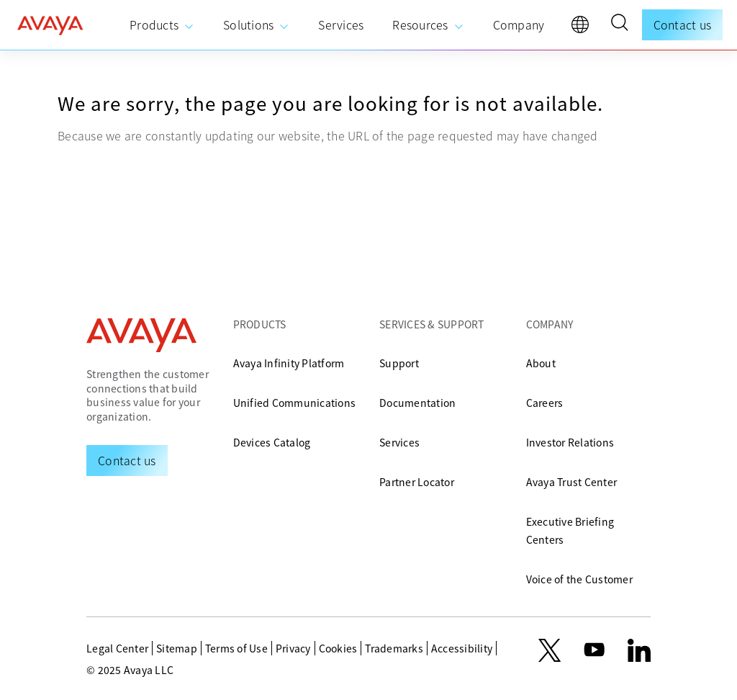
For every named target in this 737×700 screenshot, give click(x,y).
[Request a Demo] (127, 460)
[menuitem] (162, 25)
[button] (619, 24)
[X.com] (550, 650)
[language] (584, 28)
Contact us (683, 24)
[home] (50, 25)
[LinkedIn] (639, 650)
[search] (619, 24)
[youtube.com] (594, 650)
